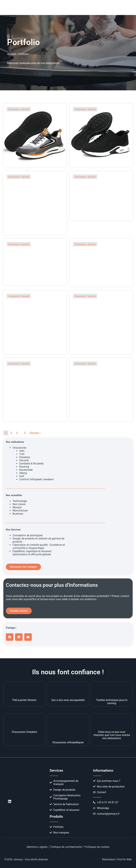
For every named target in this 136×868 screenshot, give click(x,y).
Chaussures (19, 448)
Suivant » (35, 433)
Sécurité (24, 460)
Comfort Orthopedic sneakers (36, 479)
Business (18, 514)
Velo (22, 451)
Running (24, 467)
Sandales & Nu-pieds (31, 464)
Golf (22, 476)
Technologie (20, 501)
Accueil (12, 54)
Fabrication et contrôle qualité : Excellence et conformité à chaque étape (39, 546)
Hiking (23, 473)
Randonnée (26, 470)
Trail (22, 454)
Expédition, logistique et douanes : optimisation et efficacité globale (33, 553)
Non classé (19, 504)
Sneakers (25, 457)
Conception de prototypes (28, 535)
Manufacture (20, 511)
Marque (17, 507)
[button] (118, 8)
